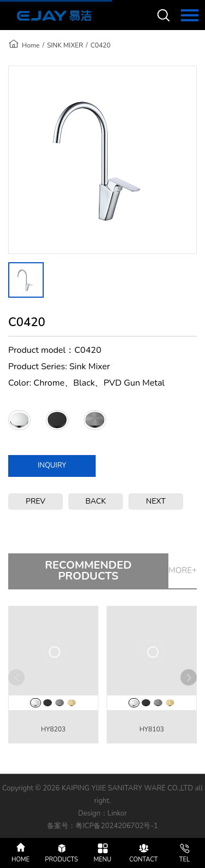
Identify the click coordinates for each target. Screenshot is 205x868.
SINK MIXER (65, 45)
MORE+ (183, 570)
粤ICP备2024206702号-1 (117, 826)
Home (31, 45)
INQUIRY (52, 465)
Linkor (118, 813)
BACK (96, 501)
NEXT (156, 501)
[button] (189, 677)
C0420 (100, 45)
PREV (36, 501)
